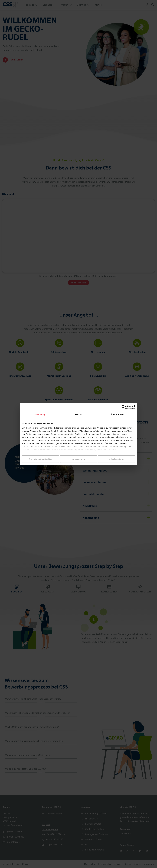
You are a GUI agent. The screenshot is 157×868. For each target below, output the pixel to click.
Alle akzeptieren (116, 459)
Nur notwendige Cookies (41, 459)
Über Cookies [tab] (117, 414)
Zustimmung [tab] (40, 414)
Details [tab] (78, 414)
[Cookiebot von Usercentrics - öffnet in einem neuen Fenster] (124, 407)
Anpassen (79, 459)
